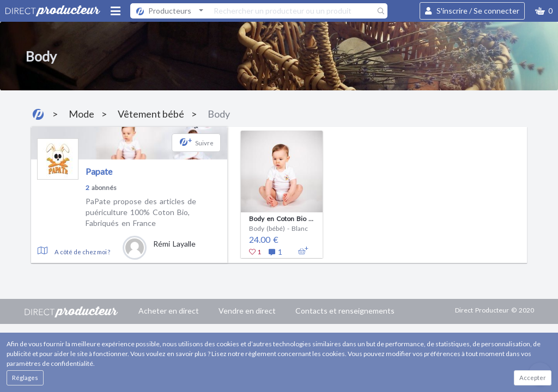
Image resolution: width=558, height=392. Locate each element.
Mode (81, 114)
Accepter (533, 378)
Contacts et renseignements (345, 311)
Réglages (25, 378)
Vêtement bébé (151, 114)
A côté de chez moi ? (82, 252)
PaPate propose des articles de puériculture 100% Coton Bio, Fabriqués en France (141, 212)
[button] (544, 11)
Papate (99, 171)
